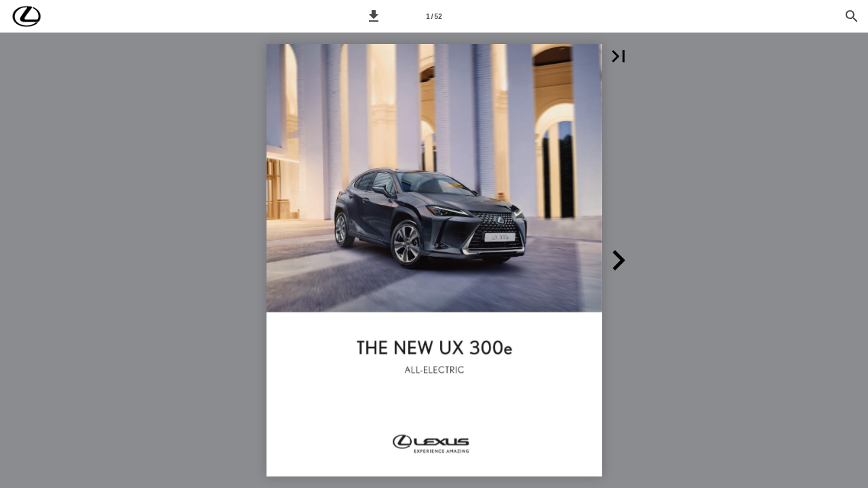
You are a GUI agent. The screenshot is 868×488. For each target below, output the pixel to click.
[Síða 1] (434, 16)
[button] (374, 16)
